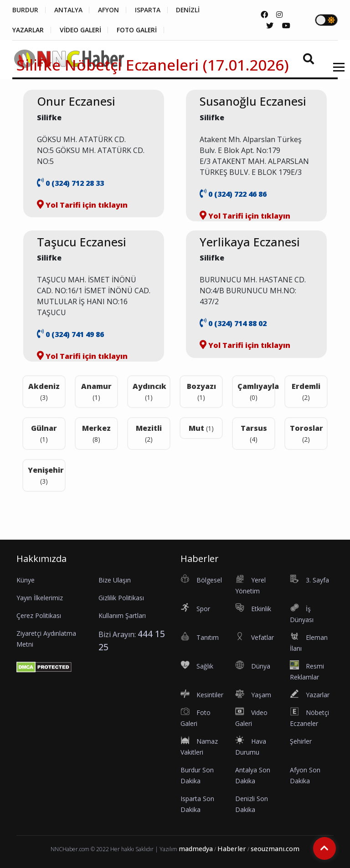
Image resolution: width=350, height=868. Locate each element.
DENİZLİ (190, 10)
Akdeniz (44, 391)
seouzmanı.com (275, 849)
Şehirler (301, 741)
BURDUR (25, 10)
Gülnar (44, 433)
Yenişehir (46, 475)
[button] (336, 73)
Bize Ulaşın (115, 580)
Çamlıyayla (256, 391)
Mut (201, 428)
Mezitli (149, 433)
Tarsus (254, 433)
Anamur (96, 391)
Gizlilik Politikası (121, 598)
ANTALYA (69, 10)
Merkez (96, 433)
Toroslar (306, 433)
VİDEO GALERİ (81, 30)
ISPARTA (149, 10)
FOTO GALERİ (139, 30)
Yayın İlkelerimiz (40, 598)
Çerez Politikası (39, 615)
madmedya (196, 849)
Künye (26, 580)
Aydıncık (149, 391)
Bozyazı (201, 391)
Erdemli (306, 391)
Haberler (232, 849)
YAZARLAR (28, 30)
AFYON (109, 10)
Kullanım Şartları (122, 615)
